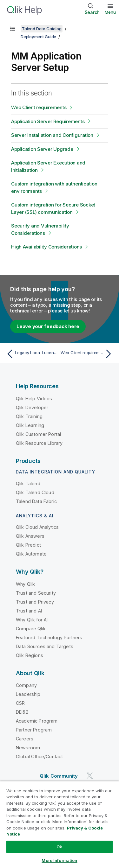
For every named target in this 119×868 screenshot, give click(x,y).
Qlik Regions (30, 655)
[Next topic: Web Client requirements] (87, 354)
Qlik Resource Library (39, 443)
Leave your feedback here (48, 326)
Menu (110, 12)
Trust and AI (29, 611)
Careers (25, 739)
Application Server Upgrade (42, 149)
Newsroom (28, 748)
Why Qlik (25, 584)
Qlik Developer (32, 407)
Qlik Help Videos (34, 399)
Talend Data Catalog (42, 29)
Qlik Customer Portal (38, 434)
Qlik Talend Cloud (35, 492)
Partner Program (34, 730)
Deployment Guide (38, 37)
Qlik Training (29, 416)
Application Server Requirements (48, 121)
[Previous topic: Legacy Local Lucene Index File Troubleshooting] (32, 354)
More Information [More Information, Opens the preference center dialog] (59, 860)
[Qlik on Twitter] (90, 776)
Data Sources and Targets (45, 646)
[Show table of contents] (13, 29)
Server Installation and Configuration (52, 135)
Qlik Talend (28, 483)
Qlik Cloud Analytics (37, 527)
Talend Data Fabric (36, 501)
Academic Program (37, 721)
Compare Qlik (31, 629)
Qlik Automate (31, 554)
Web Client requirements (39, 107)
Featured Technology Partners (49, 637)
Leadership (28, 694)
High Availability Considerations (46, 247)
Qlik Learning (30, 425)
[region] (60, 824)
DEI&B (22, 712)
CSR (20, 703)
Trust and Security (36, 593)
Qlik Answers (30, 536)
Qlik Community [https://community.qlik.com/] (59, 776)
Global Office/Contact (39, 756)
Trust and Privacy (35, 602)
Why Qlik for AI (32, 620)
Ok (59, 847)
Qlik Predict (28, 545)
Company (26, 685)
